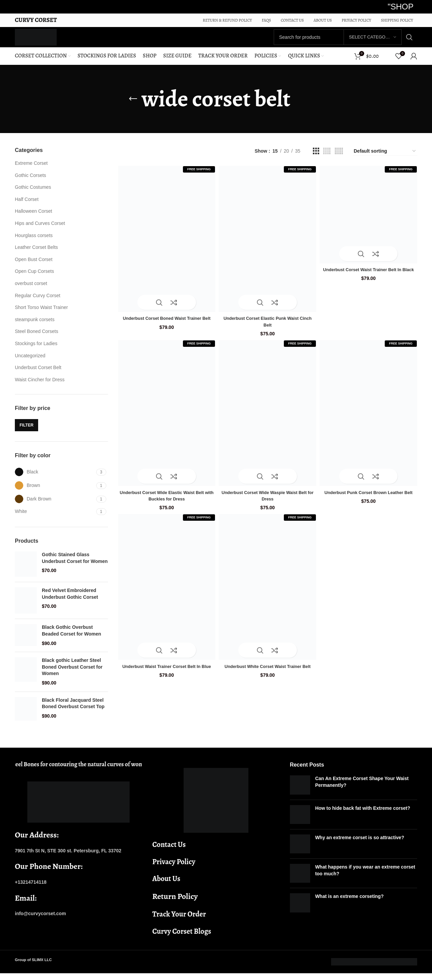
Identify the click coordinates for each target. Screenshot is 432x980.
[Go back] (133, 106)
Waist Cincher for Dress (40, 386)
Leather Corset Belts (36, 254)
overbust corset (31, 290)
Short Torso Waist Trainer (41, 314)
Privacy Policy (174, 869)
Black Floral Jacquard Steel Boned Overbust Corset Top (73, 710)
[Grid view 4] (327, 158)
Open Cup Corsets (34, 278)
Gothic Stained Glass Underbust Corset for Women (75, 565)
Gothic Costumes (33, 194)
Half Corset (27, 206)
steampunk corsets (35, 326)
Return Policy (175, 903)
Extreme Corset (31, 170)
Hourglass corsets (34, 242)
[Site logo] (44, 40)
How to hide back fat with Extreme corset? (363, 815)
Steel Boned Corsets (36, 338)
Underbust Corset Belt (38, 374)
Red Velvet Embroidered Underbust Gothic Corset (70, 600)
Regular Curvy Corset (38, 302)
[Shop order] (385, 158)
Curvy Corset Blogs (182, 938)
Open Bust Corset (34, 266)
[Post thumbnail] (300, 792)
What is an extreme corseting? (349, 903)
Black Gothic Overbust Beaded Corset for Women (72, 637)
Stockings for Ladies (36, 350)
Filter (26, 432)
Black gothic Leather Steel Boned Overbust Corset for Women (72, 674)
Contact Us (169, 851)
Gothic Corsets (31, 182)
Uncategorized (30, 362)
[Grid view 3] (316, 158)
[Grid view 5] (339, 158)
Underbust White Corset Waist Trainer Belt (268, 670)
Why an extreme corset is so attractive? (360, 844)
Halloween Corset (34, 218)
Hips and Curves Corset (40, 230)
